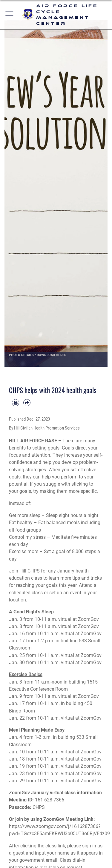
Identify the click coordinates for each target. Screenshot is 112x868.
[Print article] (16, 403)
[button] (10, 15)
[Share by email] (27, 403)
